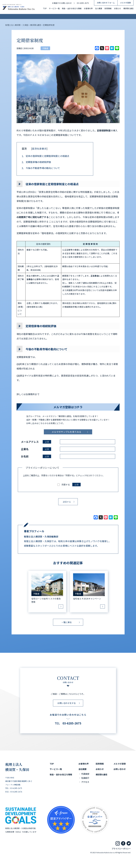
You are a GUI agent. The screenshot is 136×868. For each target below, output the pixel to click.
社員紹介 (85, 778)
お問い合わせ (120, 769)
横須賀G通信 (128, 8)
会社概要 (83, 769)
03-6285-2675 (83, 3)
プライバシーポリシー (121, 849)
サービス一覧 (54, 8)
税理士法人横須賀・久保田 (17, 767)
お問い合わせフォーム (106, 3)
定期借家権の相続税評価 (36, 162)
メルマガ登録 (125, 3)
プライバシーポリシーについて (42, 468)
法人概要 (99, 8)
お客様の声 (88, 8)
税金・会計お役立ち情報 (72, 8)
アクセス (85, 782)
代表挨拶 (85, 774)
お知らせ (117, 8)
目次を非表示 (39, 149)
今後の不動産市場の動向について (41, 168)
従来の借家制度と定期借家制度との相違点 (46, 156)
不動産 (45, 48)
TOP (45, 8)
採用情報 (108, 8)
